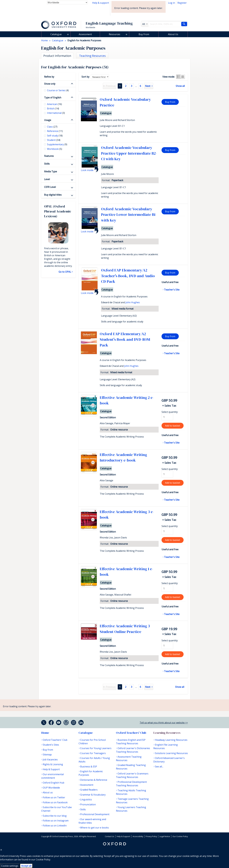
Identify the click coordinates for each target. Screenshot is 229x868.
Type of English (53, 98)
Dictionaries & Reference (94, 780)
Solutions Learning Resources (171, 753)
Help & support (101, 3)
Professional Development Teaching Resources (131, 784)
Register (182, 3)
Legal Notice (165, 836)
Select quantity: (170, 412)
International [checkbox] (56, 113)
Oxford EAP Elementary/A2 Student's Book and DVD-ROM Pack (125, 339)
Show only (50, 84)
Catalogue (56, 34)
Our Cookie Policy (180, 836)
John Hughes (133, 302)
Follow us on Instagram (56, 821)
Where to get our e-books (94, 828)
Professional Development (95, 814)
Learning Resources (167, 733)
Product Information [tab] (57, 56)
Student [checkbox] (54, 140)
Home (45, 733)
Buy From (144, 34)
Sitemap (47, 755)
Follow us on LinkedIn (55, 826)
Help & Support (51, 769)
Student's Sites (51, 745)
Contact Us (110, 836)
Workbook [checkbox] (55, 149)
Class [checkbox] (52, 127)
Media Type (51, 171)
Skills (47, 164)
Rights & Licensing (53, 764)
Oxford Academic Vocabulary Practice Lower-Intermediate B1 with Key (128, 215)
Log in (172, 3)
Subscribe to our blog (55, 816)
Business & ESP (89, 767)
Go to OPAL (65, 272)
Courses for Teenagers (93, 753)
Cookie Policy (43, 860)
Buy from (170, 102)
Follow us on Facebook (55, 802)
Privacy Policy (151, 836)
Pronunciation (88, 804)
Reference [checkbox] (55, 131)
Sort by (85, 77)
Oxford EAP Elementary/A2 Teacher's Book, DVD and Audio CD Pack (128, 276)
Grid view (183, 77)
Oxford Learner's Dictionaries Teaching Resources (133, 750)
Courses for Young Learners (96, 748)
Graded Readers (89, 790)
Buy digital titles (53, 195)
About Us (173, 34)
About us (48, 792)
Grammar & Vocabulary (93, 795)
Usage (48, 120)
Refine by (49, 77)
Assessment (85, 34)
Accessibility (138, 836)
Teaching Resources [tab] (92, 56)
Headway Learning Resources (171, 740)
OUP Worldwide (51, 788)
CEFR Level (50, 187)
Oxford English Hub (54, 783)
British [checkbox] (53, 108)
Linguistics (86, 799)
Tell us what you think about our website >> (164, 723)
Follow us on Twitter (54, 797)
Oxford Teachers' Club (55, 740)
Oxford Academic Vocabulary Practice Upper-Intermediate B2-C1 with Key (129, 153)
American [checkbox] (54, 104)
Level (47, 179)
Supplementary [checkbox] (57, 144)
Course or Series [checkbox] (58, 90)
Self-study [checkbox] (55, 136)
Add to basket (173, 426)
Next (148, 86)
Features (49, 156)
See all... (159, 767)
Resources (114, 34)
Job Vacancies (50, 759)
